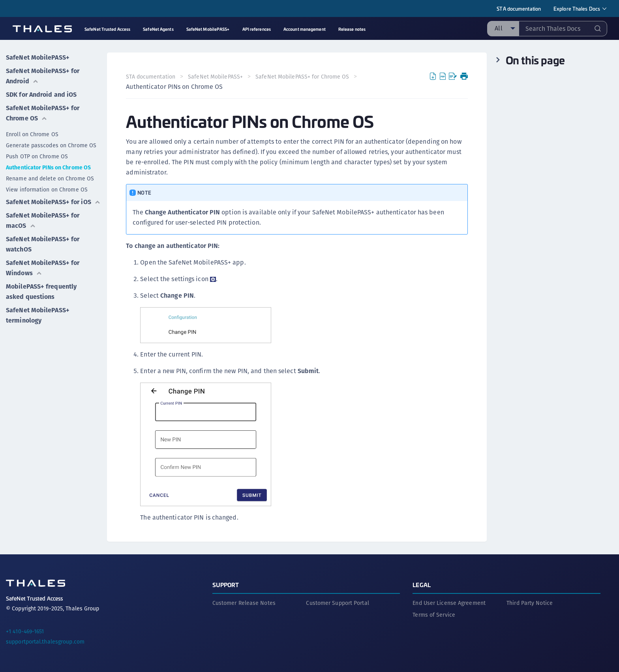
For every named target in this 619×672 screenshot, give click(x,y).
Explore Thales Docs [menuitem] (577, 8)
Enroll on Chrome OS (32, 134)
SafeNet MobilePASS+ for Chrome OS (43, 113)
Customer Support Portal (337, 603)
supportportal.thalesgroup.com (45, 642)
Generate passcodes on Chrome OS (51, 145)
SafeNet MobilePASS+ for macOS (43, 221)
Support (226, 585)
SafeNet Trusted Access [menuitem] (107, 29)
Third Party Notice (530, 603)
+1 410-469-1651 (25, 631)
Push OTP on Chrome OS (37, 156)
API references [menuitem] (257, 29)
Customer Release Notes (244, 603)
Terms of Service (434, 615)
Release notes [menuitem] (352, 29)
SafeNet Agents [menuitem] (158, 29)
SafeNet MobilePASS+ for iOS (53, 202)
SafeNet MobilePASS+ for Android (43, 76)
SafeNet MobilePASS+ (38, 57)
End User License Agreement (449, 603)
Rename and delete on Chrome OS (50, 178)
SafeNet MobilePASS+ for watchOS (43, 244)
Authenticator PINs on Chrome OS (48, 167)
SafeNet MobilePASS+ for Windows (43, 268)
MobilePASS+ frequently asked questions (41, 292)
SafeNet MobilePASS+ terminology (38, 315)
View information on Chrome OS (47, 190)
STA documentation (519, 8)
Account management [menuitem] (305, 29)
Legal (422, 585)
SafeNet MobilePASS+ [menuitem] (208, 29)
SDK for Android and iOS (41, 95)
